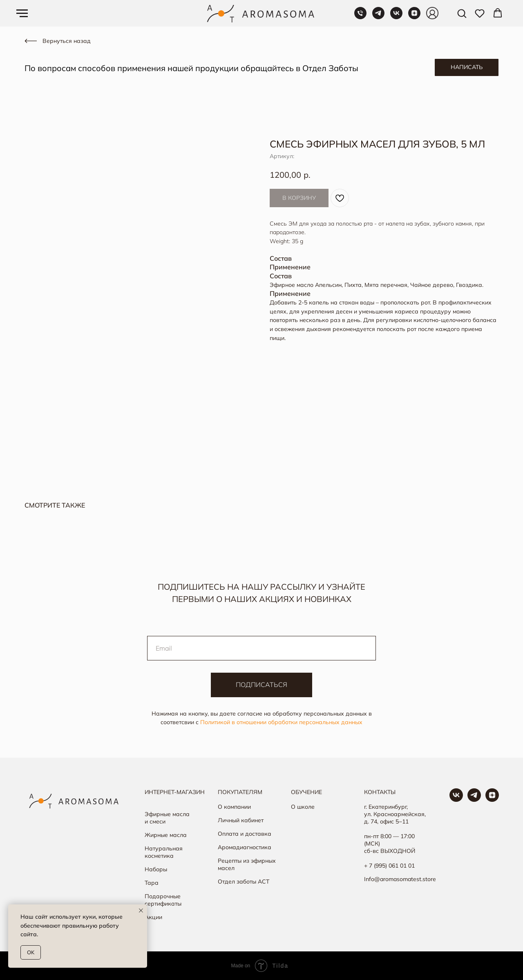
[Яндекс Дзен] (414, 17)
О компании (234, 807)
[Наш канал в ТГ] (474, 800)
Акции (153, 917)
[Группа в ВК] (456, 800)
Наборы (156, 869)
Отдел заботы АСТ (244, 882)
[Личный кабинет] (432, 17)
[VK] (396, 17)
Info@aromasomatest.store (400, 879)
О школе (303, 807)
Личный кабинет (241, 820)
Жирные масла (166, 835)
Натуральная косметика (164, 852)
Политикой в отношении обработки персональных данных (281, 722)
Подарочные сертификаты (163, 900)
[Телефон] (360, 17)
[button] (462, 13)
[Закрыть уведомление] (141, 911)
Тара (152, 883)
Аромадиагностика (245, 847)
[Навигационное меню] (22, 13)
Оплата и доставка (245, 834)
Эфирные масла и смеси (167, 818)
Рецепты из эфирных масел (247, 864)
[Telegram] (378, 17)
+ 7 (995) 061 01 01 (389, 866)
